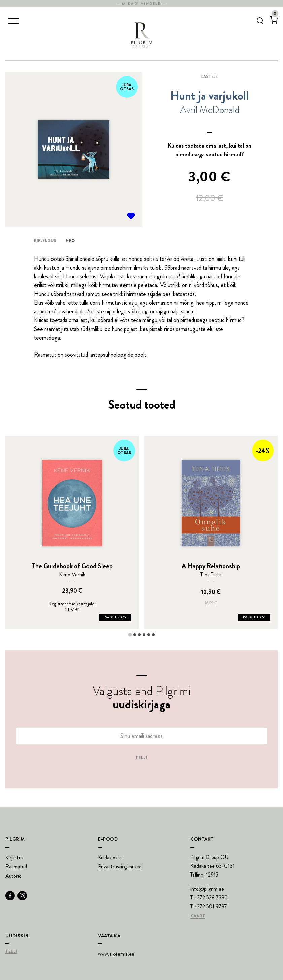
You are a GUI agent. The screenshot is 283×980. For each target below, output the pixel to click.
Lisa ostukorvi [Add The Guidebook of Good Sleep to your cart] (115, 617)
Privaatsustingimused (120, 867)
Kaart (198, 916)
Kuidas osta (110, 857)
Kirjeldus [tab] (45, 241)
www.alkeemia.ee (116, 954)
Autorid (13, 876)
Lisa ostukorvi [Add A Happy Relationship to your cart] (254, 617)
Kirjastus (14, 857)
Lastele (209, 76)
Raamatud (16, 867)
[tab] (130, 634)
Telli (141, 758)
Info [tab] (70, 241)
